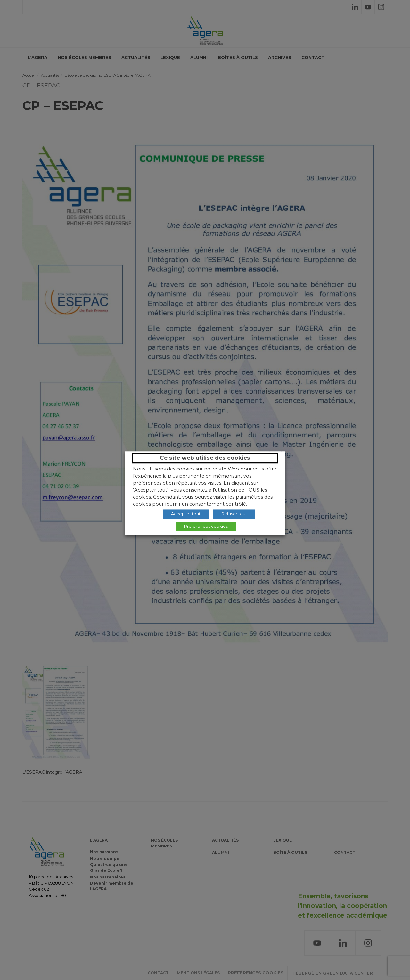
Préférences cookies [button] (206, 526)
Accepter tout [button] (186, 514)
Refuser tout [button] (234, 514)
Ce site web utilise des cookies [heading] (205, 458)
